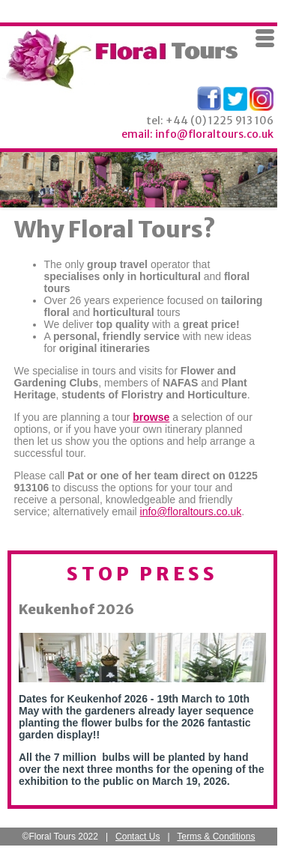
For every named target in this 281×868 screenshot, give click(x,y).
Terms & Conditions (216, 837)
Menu (265, 38)
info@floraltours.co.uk (191, 512)
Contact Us (138, 837)
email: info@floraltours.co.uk (197, 134)
